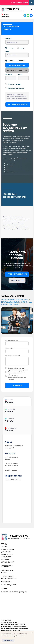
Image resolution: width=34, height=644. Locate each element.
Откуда (8, 39)
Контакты (5, 560)
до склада (10, 61)
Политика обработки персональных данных (14, 626)
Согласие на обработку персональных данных (15, 628)
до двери (21, 61)
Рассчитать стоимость (18, 274)
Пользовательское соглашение (11, 631)
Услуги (4, 547)
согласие (14, 372)
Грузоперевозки (8, 549)
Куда (8, 51)
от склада (10, 48)
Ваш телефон (10, 348)
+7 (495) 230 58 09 (11, 457)
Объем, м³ (9, 74)
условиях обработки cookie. (16, 636)
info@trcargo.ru (11, 470)
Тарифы (4, 544)
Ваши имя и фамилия (12, 340)
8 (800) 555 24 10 (11, 463)
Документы (6, 552)
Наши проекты (7, 554)
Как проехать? (6, 17)
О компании (6, 557)
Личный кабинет (8, 562)
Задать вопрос (18, 280)
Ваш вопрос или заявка (13, 356)
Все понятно (8, 640)
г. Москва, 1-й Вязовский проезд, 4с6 (14, 592)
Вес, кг (20, 74)
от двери (21, 48)
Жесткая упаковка (13, 84)
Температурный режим (15, 88)
